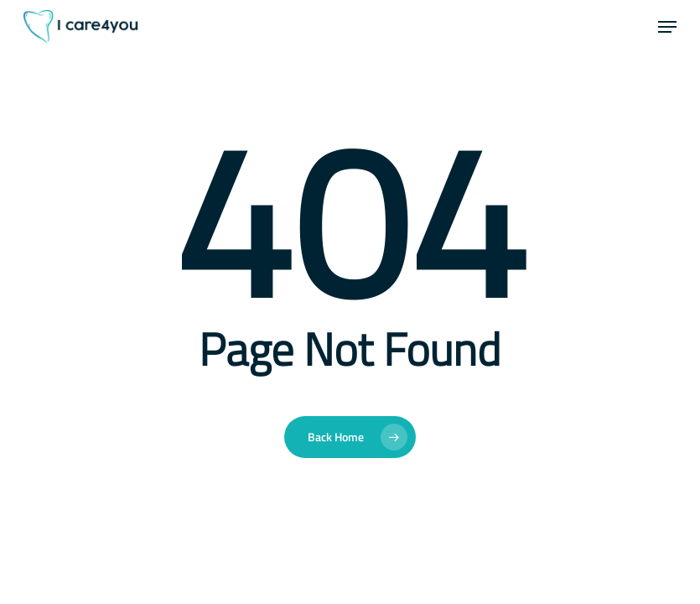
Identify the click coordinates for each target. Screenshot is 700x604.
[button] (667, 27)
